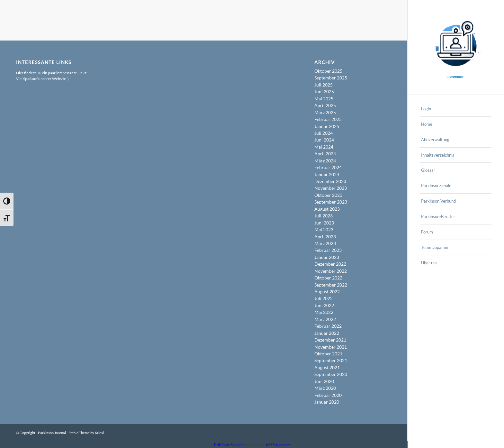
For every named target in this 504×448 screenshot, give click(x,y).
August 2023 (327, 209)
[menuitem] (456, 109)
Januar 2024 (327, 174)
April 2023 (325, 237)
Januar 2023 (327, 257)
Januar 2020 (327, 402)
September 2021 (331, 360)
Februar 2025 (328, 119)
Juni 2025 (324, 91)
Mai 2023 (324, 229)
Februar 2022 (328, 326)
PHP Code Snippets (229, 445)
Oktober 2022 (328, 278)
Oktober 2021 (328, 354)
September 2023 (331, 202)
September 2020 (331, 374)
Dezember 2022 (330, 264)
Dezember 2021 (330, 340)
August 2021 (327, 367)
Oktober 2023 (328, 195)
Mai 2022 (324, 312)
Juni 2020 (324, 381)
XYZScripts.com (278, 445)
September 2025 (331, 78)
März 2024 (325, 161)
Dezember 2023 (330, 181)
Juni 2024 (324, 140)
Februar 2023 (328, 250)
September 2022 (331, 285)
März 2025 (325, 112)
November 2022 (331, 271)
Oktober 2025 (328, 71)
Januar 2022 (327, 333)
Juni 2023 (324, 223)
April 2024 (325, 154)
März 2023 (325, 243)
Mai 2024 (324, 147)
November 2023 (331, 188)
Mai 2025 (324, 99)
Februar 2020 (328, 395)
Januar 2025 (327, 126)
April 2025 (325, 105)
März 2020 (325, 388)
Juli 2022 (324, 298)
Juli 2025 (324, 85)
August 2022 (327, 292)
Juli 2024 (324, 133)
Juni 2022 (324, 305)
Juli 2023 (324, 216)
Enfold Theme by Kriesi (86, 433)
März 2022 (325, 319)
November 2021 (331, 347)
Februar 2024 (328, 167)
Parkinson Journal (52, 433)
